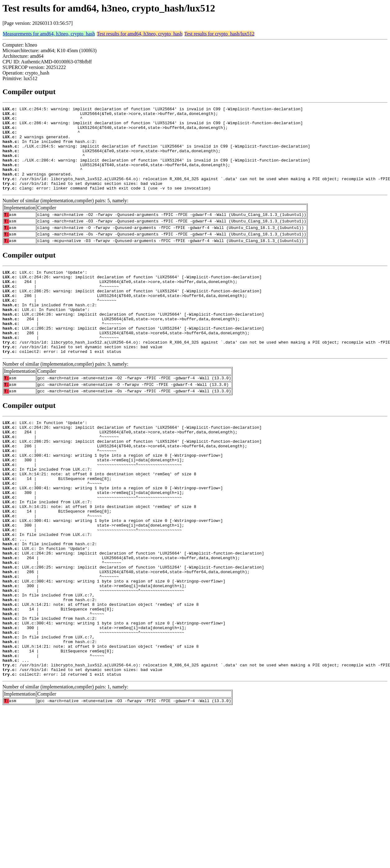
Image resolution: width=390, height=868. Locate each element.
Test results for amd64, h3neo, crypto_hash (140, 34)
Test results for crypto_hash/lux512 (220, 34)
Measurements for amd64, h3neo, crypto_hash (49, 34)
